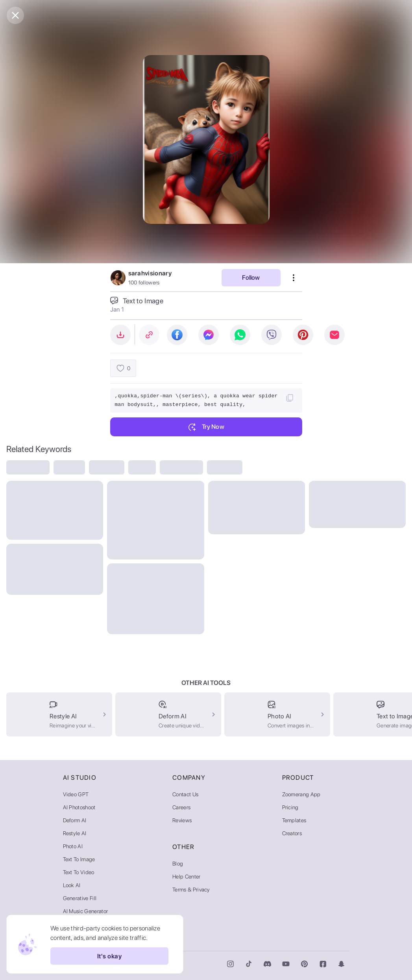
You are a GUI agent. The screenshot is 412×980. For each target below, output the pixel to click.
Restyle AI (75, 833)
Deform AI (75, 820)
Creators (292, 833)
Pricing (290, 807)
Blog (178, 864)
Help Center (187, 877)
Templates (294, 820)
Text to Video (79, 872)
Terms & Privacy (191, 890)
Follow (251, 278)
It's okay (109, 956)
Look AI (72, 885)
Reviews (182, 820)
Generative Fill (80, 898)
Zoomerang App (301, 794)
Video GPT (76, 794)
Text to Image (79, 859)
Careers (181, 807)
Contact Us (185, 794)
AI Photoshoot (79, 807)
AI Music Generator (86, 911)
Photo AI (73, 846)
